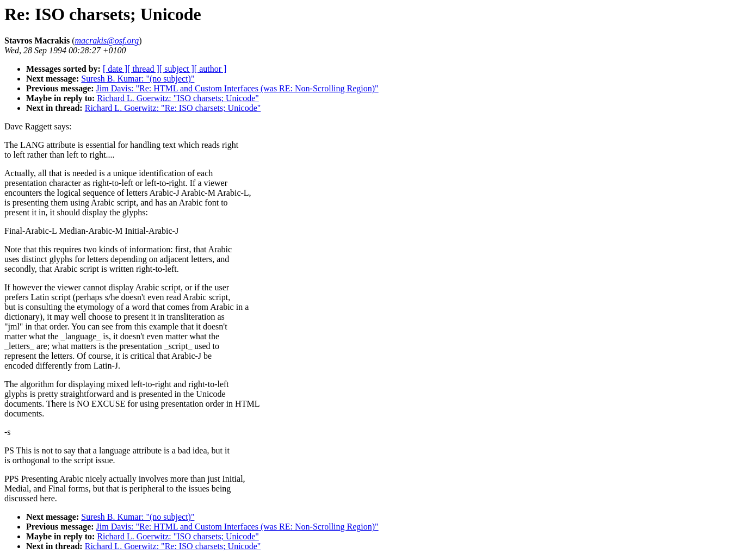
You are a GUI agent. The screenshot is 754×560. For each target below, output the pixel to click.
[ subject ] (177, 69)
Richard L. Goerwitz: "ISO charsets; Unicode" (178, 98)
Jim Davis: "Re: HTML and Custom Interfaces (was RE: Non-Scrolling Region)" (237, 88)
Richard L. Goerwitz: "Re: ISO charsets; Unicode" (173, 108)
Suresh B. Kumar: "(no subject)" (138, 79)
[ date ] (115, 69)
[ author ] (211, 69)
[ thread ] (143, 69)
